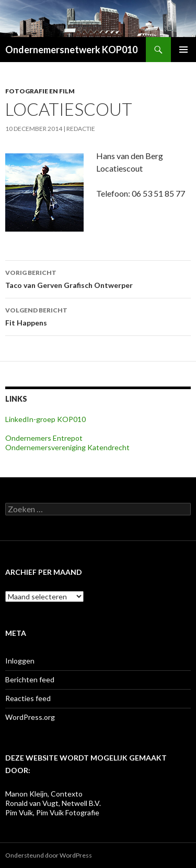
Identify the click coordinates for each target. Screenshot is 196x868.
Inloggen (20, 661)
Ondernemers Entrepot (44, 438)
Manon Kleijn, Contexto (44, 794)
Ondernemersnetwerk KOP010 (71, 50)
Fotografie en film (40, 91)
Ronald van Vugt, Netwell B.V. (53, 803)
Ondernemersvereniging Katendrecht (67, 447)
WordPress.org (30, 717)
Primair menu (183, 50)
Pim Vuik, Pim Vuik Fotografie (52, 812)
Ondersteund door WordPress (49, 855)
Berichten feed (30, 679)
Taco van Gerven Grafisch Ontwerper (98, 278)
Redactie (81, 129)
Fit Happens (98, 316)
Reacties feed (28, 698)
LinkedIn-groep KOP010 (45, 419)
